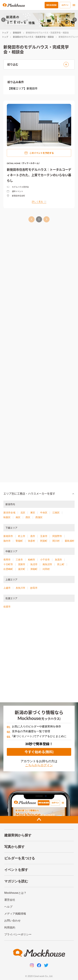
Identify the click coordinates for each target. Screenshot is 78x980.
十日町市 (8, 564)
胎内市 (7, 541)
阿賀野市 (57, 536)
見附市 (22, 564)
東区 (33, 513)
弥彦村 (32, 541)
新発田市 (17, 33)
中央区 (44, 513)
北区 (23, 513)
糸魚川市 (20, 588)
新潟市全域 (9, 513)
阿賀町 (44, 541)
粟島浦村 (69, 541)
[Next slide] (75, 20)
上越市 (7, 588)
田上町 (61, 564)
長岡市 (7, 560)
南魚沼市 (47, 564)
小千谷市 (45, 560)
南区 (18, 517)
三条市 (19, 560)
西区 (28, 517)
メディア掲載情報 (15, 914)
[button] (39, 494)
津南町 (34, 569)
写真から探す (14, 847)
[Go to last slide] (3, 20)
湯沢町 (22, 569)
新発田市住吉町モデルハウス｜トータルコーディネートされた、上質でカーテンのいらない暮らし (39, 175)
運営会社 (10, 900)
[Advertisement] (39, 351)
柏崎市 (32, 560)
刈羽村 (46, 569)
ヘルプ (8, 907)
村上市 (22, 536)
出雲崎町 (8, 569)
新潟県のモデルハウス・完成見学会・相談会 (33, 37)
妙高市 (34, 588)
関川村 (56, 541)
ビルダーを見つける (20, 858)
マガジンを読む (16, 881)
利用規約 (10, 927)
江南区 (56, 513)
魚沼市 (34, 564)
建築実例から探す (18, 835)
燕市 (33, 536)
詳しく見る (39, 202)
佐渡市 (7, 607)
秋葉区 (7, 517)
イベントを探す (16, 870)
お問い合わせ (12, 921)
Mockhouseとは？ (15, 893)
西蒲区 (39, 517)
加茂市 (58, 560)
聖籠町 (19, 541)
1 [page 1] (39, 219)
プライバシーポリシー (18, 934)
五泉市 (44, 536)
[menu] (74, 5)
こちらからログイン (39, 765)
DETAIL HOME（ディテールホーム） (24, 163)
